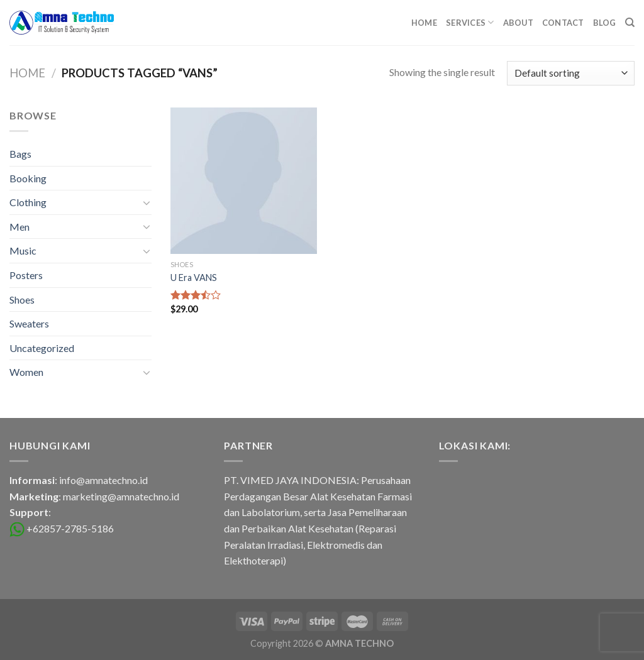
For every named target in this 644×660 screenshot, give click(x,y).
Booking (28, 178)
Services (470, 22)
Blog (605, 23)
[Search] (630, 23)
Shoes (22, 300)
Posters (26, 275)
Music (23, 250)
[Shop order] (571, 73)
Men (19, 227)
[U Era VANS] (244, 181)
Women (26, 372)
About (518, 23)
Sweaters (29, 323)
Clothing (28, 202)
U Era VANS (194, 278)
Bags (20, 154)
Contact (563, 23)
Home (424, 23)
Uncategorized (42, 348)
